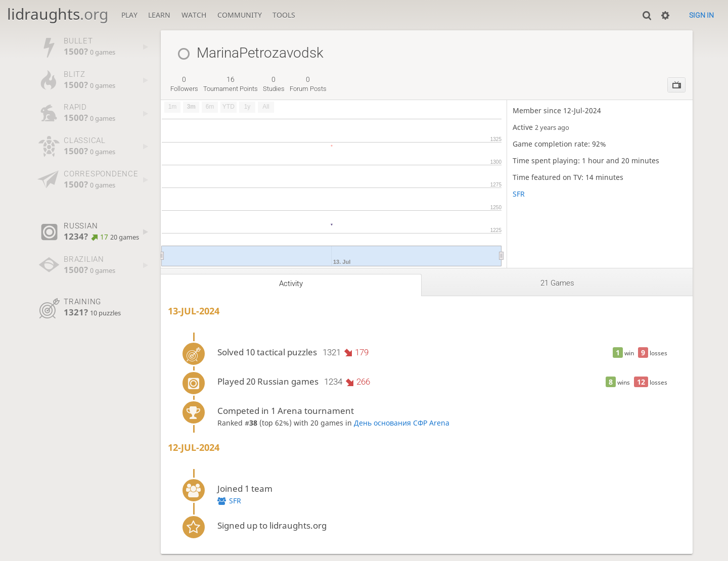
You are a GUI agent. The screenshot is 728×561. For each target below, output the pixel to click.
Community (240, 15)
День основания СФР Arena (402, 423)
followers (184, 84)
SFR (519, 194)
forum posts (308, 84)
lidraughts (58, 14)
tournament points (231, 84)
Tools (284, 15)
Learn (159, 15)
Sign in (701, 15)
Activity (291, 284)
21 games (557, 283)
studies (274, 84)
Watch (194, 15)
